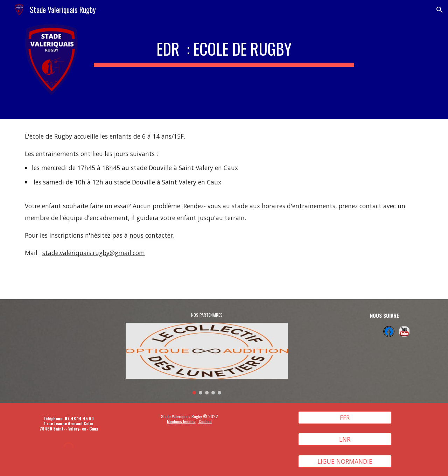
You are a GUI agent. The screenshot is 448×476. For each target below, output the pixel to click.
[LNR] (345, 439)
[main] (224, 47)
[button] (440, 10)
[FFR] (345, 417)
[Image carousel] (207, 359)
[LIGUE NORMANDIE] (345, 461)
